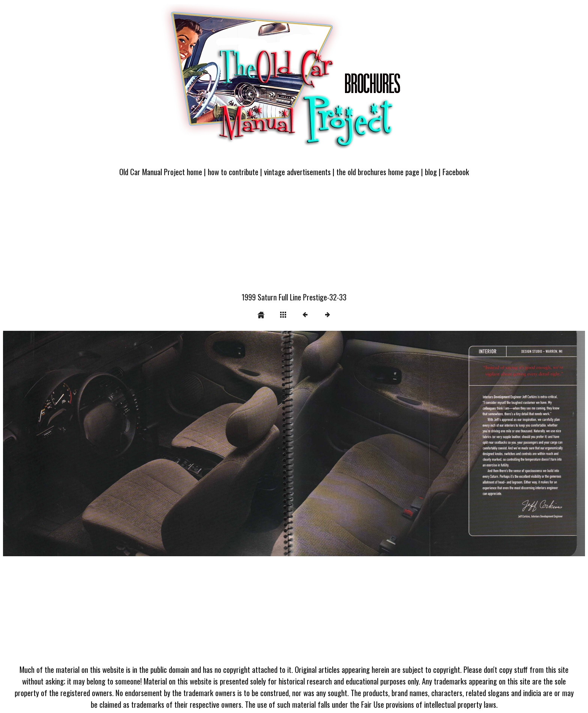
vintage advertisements (297, 172)
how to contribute (233, 172)
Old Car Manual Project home (161, 172)
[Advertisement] (294, 239)
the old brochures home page (378, 172)
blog (431, 172)
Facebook (456, 172)
